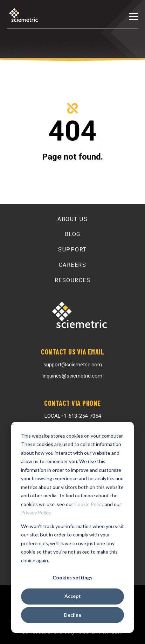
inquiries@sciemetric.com (72, 376)
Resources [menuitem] (73, 280)
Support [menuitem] (72, 250)
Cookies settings (72, 577)
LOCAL (73, 416)
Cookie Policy (89, 504)
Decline (72, 615)
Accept (73, 596)
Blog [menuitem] (73, 234)
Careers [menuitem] (73, 265)
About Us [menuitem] (72, 219)
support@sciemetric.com (73, 365)
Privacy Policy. (36, 513)
